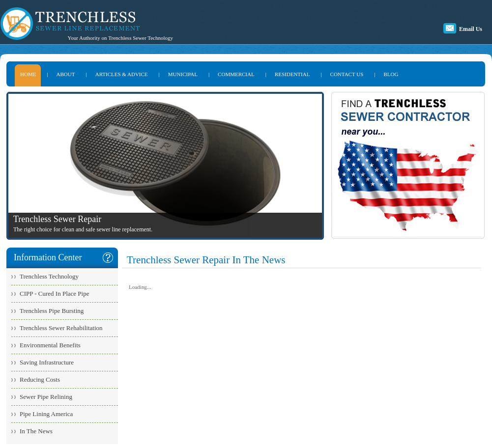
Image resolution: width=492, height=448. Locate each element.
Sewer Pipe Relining (46, 397)
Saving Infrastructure (47, 362)
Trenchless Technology (49, 276)
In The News (36, 431)
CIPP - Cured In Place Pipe (54, 294)
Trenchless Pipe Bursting (52, 311)
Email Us (471, 29)
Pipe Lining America (46, 414)
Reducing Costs (40, 379)
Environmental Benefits (50, 345)
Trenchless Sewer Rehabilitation (61, 328)
